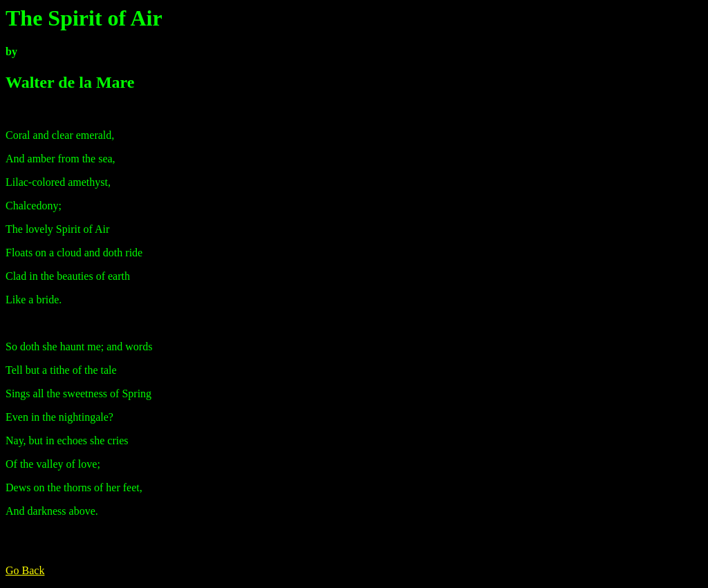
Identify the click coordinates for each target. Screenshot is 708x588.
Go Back (25, 570)
